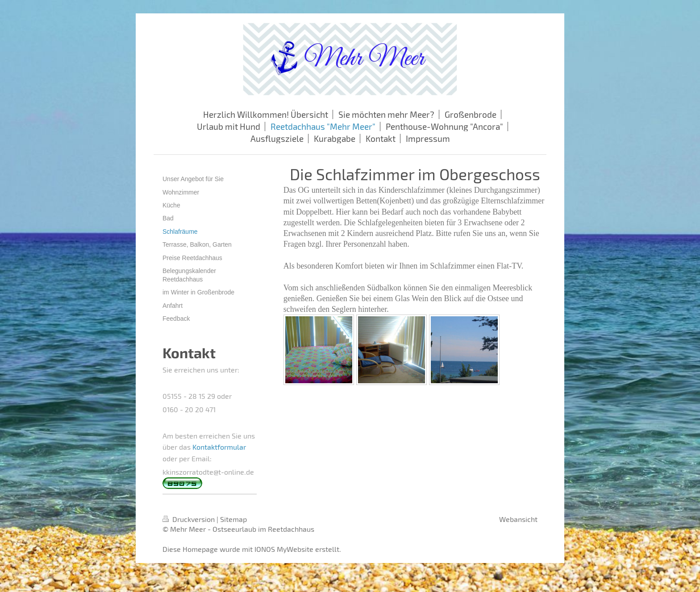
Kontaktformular (219, 447)
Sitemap (233, 519)
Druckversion (190, 519)
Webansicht (518, 519)
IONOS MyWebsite (284, 549)
